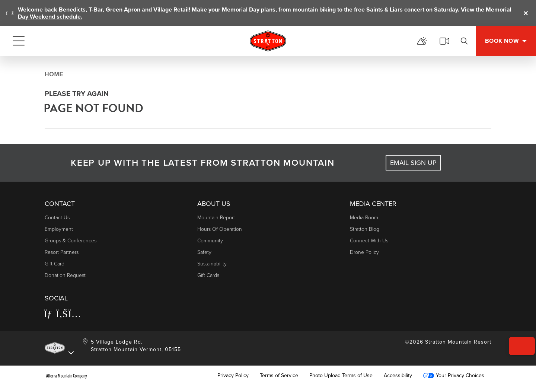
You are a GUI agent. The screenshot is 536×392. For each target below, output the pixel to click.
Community (210, 241)
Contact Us (57, 218)
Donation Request (65, 275)
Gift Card (55, 264)
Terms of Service (279, 376)
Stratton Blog (365, 229)
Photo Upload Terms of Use (341, 376)
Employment (59, 229)
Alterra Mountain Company (67, 376)
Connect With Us (369, 241)
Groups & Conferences (71, 241)
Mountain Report (216, 218)
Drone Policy (364, 252)
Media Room (364, 218)
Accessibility (398, 376)
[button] (518, 335)
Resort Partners (62, 252)
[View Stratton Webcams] (444, 41)
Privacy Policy (233, 376)
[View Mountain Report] (422, 41)
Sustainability (212, 264)
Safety (204, 252)
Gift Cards (208, 275)
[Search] (464, 41)
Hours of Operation (220, 229)
